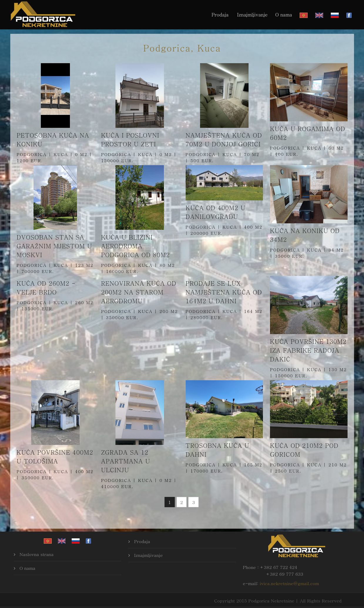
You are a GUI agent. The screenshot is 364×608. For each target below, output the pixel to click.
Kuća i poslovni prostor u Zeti (130, 139)
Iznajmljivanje (252, 15)
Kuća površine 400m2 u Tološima (55, 457)
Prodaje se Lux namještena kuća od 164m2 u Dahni (224, 292)
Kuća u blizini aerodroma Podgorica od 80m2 (135, 246)
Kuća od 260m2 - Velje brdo (46, 288)
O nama (284, 15)
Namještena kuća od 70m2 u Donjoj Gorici (224, 139)
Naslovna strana (37, 554)
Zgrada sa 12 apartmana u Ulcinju (126, 461)
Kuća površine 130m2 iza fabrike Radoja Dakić (308, 350)
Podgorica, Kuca (182, 48)
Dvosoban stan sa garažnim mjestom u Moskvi (54, 246)
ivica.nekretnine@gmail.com (289, 583)
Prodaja (220, 15)
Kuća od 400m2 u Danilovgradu (216, 212)
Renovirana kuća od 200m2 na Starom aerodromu (139, 292)
